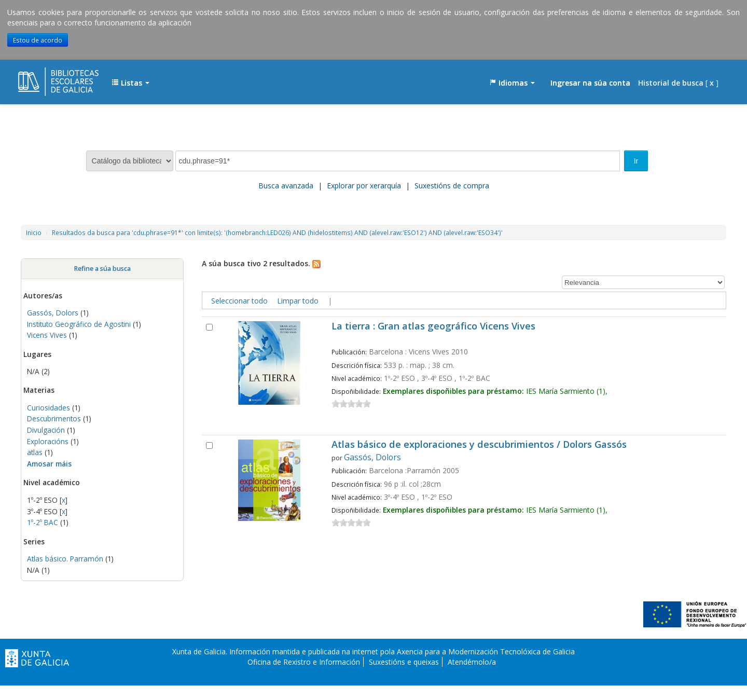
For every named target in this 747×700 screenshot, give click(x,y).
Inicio (34, 232)
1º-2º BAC (43, 522)
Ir (636, 161)
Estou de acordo (38, 40)
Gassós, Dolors (53, 313)
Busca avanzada (286, 186)
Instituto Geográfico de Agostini (79, 324)
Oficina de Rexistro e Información (304, 662)
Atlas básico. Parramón (65, 559)
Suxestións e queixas (404, 662)
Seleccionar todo (239, 301)
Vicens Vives (47, 335)
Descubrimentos (55, 418)
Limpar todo (298, 301)
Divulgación (46, 430)
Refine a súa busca (102, 269)
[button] (130, 83)
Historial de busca (671, 83)
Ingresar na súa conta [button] (590, 83)
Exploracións (49, 441)
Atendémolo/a (472, 662)
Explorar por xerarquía (364, 186)
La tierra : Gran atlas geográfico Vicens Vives (433, 327)
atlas (35, 452)
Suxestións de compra (452, 186)
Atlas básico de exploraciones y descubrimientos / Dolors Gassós (479, 445)
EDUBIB (44, 78)
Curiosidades (49, 408)
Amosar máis (49, 464)
